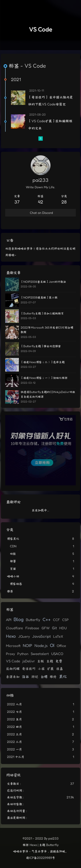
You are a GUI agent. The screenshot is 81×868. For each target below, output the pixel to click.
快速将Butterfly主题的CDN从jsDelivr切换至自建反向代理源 (48, 394)
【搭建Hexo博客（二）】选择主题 (43, 362)
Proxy (10, 654)
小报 (41, 669)
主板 (41, 661)
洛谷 (26, 676)
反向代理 (13, 669)
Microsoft (13, 646)
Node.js (41, 645)
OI (52, 645)
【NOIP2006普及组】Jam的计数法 (43, 282)
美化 (63, 676)
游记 (35, 677)
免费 (59, 661)
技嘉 (60, 669)
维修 (53, 677)
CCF (56, 620)
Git (54, 628)
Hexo (11, 636)
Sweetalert (40, 654)
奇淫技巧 (29, 669)
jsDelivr (29, 661)
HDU (63, 628)
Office (61, 646)
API (9, 620)
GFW (46, 628)
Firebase (32, 628)
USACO (57, 654)
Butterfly (33, 620)
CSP (65, 620)
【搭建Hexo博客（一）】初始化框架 (44, 378)
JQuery (24, 636)
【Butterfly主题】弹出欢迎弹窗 (41, 346)
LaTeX (58, 636)
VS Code (13, 661)
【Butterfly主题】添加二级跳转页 (42, 313)
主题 (50, 661)
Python (23, 654)
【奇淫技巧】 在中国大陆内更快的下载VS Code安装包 (51, 101)
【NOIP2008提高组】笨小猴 (39, 297)
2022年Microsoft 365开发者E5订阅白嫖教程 (47, 330)
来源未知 (13, 677)
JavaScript (41, 636)
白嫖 (44, 677)
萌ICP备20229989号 (41, 858)
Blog (19, 619)
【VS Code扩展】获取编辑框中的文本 (50, 125)
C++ (47, 619)
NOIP (27, 645)
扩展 (50, 669)
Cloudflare (14, 628)
